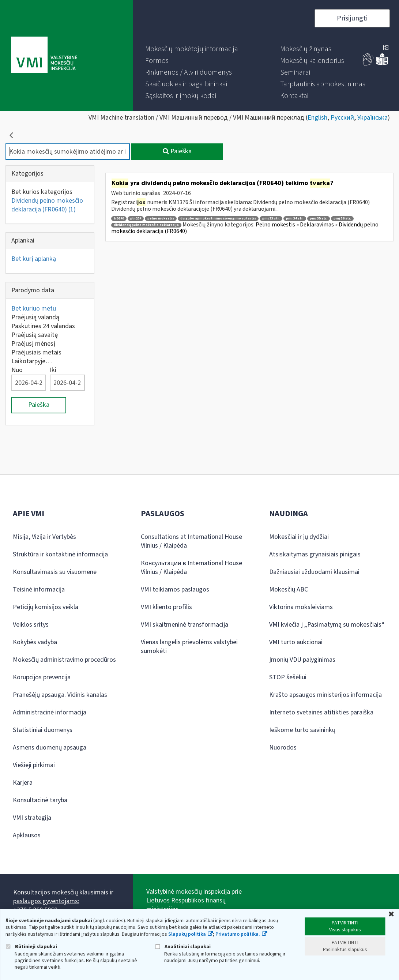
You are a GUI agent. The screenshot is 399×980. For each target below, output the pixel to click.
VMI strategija (32, 818)
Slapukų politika (187, 934)
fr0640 (119, 219)
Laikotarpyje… (32, 361)
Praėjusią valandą (35, 317)
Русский (342, 118)
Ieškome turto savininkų (302, 730)
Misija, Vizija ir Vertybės (44, 537)
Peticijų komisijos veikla (46, 607)
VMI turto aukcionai (296, 642)
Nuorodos (283, 748)
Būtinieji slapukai (31, 947)
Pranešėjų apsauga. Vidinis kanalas (60, 695)
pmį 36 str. (342, 219)
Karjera (23, 783)
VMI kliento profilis (166, 607)
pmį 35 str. (319, 219)
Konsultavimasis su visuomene (55, 572)
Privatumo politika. (238, 934)
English (317, 118)
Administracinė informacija (50, 712)
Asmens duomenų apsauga (50, 748)
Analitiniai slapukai (183, 947)
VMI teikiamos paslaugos (175, 589)
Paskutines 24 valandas (43, 326)
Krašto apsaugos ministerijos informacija (325, 695)
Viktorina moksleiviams (301, 607)
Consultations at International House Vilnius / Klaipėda (191, 541)
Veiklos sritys (31, 625)
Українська (372, 118)
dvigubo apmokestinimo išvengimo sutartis (218, 219)
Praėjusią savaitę (35, 335)
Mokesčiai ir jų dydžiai (299, 537)
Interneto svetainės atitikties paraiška (321, 712)
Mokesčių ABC (289, 589)
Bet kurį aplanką (34, 259)
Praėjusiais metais (36, 352)
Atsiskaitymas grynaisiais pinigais (315, 554)
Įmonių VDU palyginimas (302, 660)
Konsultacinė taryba (40, 800)
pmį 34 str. (295, 219)
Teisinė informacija (39, 589)
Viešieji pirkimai (34, 765)
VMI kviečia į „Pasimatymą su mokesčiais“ (327, 625)
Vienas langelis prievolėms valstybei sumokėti (189, 647)
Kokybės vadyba (35, 642)
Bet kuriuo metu (34, 309)
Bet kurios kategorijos (42, 192)
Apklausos (27, 835)
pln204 (136, 219)
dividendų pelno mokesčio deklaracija (146, 225)
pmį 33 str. (271, 219)
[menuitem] (192, 49)
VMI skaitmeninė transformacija (185, 625)
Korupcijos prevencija (42, 677)
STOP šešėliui (288, 677)
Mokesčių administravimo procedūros (64, 660)
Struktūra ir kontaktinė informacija (60, 554)
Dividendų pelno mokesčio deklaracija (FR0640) (47, 205)
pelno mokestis (161, 219)
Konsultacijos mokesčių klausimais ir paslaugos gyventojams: (63, 897)
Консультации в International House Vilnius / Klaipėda (191, 568)
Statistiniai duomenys (43, 730)
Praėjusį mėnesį (33, 344)
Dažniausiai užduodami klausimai (314, 572)
